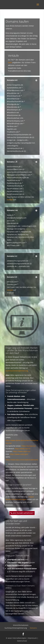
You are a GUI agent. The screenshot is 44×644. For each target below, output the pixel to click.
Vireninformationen (21, 625)
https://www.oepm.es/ (22, 451)
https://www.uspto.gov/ (19, 454)
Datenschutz (22, 641)
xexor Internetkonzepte (17, 638)
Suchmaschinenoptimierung (17, 371)
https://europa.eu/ (29, 446)
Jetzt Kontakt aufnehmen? (23, 513)
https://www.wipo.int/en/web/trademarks (22, 460)
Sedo (10, 62)
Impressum (32, 638)
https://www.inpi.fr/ (23, 449)
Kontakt (10, 200)
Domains (33, 628)
